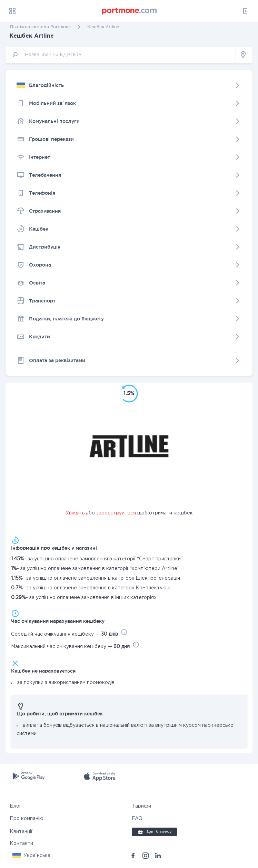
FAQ (137, 819)
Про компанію (27, 819)
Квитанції (21, 832)
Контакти (21, 843)
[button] (31, 856)
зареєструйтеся (116, 513)
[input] (121, 55)
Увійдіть (75, 513)
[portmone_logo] (130, 11)
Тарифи (141, 806)
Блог (16, 806)
